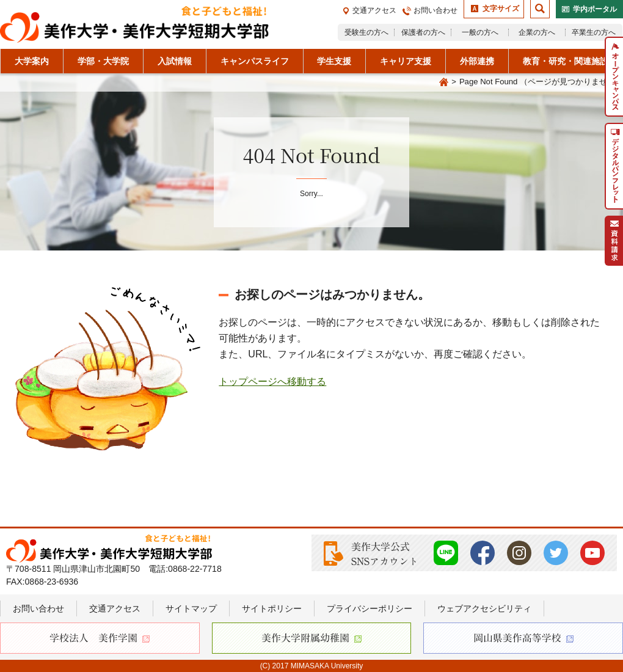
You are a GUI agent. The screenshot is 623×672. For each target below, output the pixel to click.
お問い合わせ (435, 10)
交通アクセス (374, 10)
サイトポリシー (272, 608)
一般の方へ (480, 32)
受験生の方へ (366, 32)
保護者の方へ (423, 32)
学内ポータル (595, 9)
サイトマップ (191, 608)
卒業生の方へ (594, 32)
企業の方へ (537, 32)
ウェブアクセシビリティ (484, 608)
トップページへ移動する (272, 382)
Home (443, 82)
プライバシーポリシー (370, 608)
